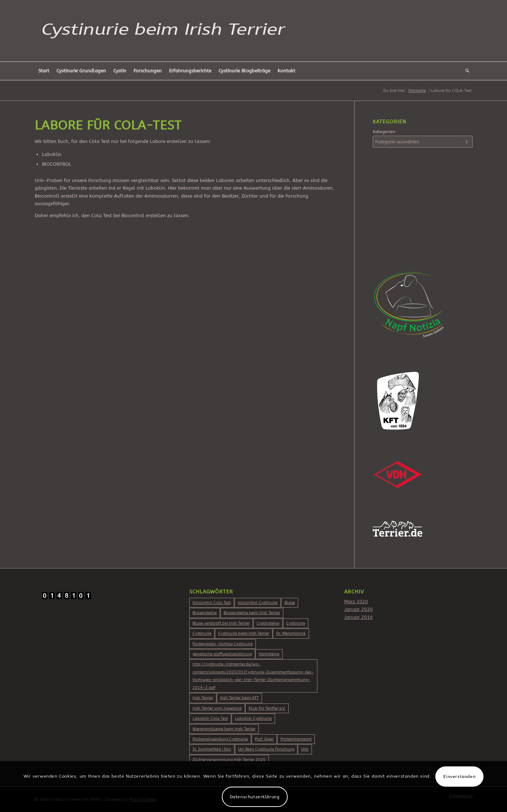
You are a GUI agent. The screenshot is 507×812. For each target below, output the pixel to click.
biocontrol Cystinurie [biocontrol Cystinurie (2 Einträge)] (258, 603)
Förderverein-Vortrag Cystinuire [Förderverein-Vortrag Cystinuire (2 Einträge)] (223, 644)
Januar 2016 (358, 617)
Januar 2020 (358, 609)
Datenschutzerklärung (255, 797)
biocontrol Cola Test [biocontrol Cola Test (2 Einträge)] (212, 603)
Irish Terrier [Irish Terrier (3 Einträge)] (203, 698)
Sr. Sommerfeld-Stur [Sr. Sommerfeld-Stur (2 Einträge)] (212, 749)
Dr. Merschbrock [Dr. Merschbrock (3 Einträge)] (291, 633)
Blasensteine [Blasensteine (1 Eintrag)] (205, 613)
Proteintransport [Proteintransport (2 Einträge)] (296, 739)
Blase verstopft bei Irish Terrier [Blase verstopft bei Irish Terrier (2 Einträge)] (221, 623)
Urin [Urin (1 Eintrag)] (305, 749)
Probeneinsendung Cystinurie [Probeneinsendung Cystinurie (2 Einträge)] (220, 739)
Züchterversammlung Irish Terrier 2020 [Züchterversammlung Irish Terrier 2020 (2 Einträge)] (229, 760)
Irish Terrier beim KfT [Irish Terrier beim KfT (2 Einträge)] (239, 698)
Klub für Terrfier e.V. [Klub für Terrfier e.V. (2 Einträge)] (267, 708)
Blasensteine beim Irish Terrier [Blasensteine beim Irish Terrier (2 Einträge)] (252, 613)
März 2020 (356, 602)
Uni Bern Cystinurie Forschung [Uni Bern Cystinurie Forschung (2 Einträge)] (266, 749)
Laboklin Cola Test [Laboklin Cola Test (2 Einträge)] (210, 718)
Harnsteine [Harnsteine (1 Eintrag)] (269, 654)
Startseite (417, 91)
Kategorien (384, 132)
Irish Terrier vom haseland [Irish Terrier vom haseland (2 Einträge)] (217, 708)
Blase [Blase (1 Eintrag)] (290, 603)
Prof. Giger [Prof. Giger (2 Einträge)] (264, 739)
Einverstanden (459, 777)
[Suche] (467, 71)
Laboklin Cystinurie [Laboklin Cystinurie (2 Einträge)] (253, 718)
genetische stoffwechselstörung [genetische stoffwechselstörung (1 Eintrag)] (222, 654)
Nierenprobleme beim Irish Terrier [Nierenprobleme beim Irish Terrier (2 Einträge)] (224, 729)
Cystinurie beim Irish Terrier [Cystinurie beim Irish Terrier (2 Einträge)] (244, 633)
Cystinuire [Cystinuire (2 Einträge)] (296, 623)
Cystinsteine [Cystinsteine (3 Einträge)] (268, 623)
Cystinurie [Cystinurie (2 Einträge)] (202, 633)
